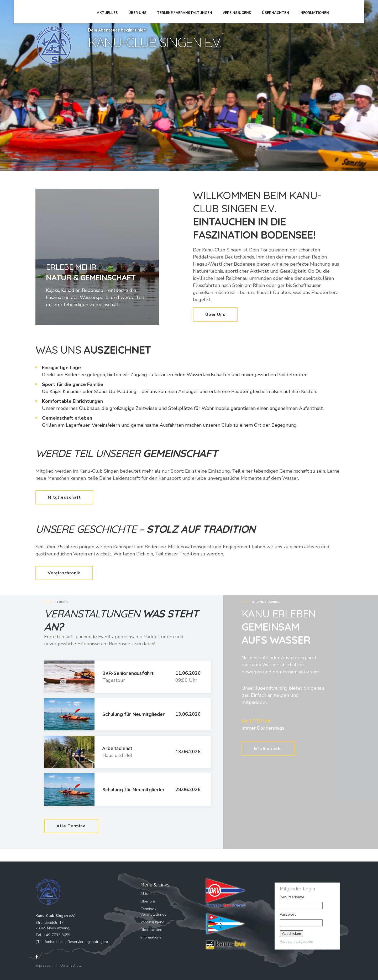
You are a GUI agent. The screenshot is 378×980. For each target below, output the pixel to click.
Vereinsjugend (239, 12)
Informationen (316, 12)
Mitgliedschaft (64, 497)
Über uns (139, 12)
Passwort (288, 914)
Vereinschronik (64, 573)
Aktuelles (109, 12)
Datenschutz (71, 965)
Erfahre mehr (268, 747)
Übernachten (277, 12)
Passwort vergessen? (296, 942)
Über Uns (215, 314)
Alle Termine (71, 826)
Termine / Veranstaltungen (186, 12)
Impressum (44, 965)
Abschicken (292, 934)
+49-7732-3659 (57, 935)
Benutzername (292, 897)
